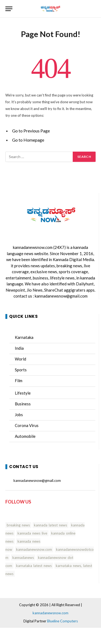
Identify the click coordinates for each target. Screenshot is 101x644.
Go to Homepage (28, 140)
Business (23, 404)
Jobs (19, 415)
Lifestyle (23, 393)
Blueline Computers (62, 621)
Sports (21, 370)
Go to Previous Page (31, 131)
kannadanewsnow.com (33, 247)
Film (19, 381)
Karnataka (24, 337)
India (19, 348)
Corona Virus (27, 425)
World (20, 359)
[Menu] (9, 9)
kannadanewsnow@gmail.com (61, 296)
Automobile (25, 436)
